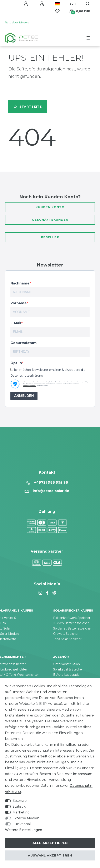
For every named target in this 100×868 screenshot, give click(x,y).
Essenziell (21, 801)
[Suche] (88, 4)
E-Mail (16, 323)
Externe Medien (26, 818)
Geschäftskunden (50, 220)
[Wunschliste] (57, 11)
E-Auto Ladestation (67, 675)
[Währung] (73, 4)
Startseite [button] (28, 107)
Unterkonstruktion (66, 664)
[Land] (57, 4)
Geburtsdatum (24, 343)
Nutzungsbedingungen (30, 386)
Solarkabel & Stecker (68, 669)
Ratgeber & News (17, 22)
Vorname (19, 303)
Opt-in (16, 363)
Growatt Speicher (66, 634)
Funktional (22, 824)
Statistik (19, 806)
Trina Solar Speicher (67, 639)
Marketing (21, 812)
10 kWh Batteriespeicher (71, 623)
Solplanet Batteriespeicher (72, 628)
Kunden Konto (50, 207)
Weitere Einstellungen (24, 830)
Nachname (20, 283)
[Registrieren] (42, 4)
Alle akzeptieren (50, 843)
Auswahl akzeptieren (50, 855)
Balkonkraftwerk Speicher (72, 618)
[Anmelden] (26, 4)
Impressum (83, 774)
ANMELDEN (24, 396)
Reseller (50, 237)
